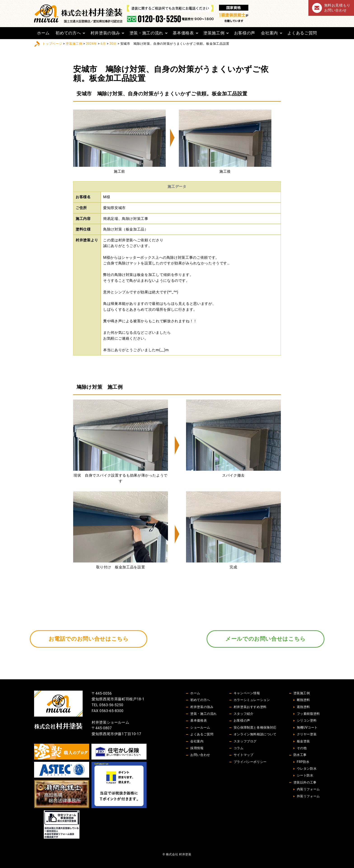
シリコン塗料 (307, 720)
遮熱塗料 (304, 707)
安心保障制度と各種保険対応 (255, 727)
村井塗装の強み (105, 33)
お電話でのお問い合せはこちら (89, 639)
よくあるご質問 (302, 33)
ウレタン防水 (307, 769)
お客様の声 (245, 33)
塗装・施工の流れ (146, 33)
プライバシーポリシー (250, 762)
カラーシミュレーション (252, 700)
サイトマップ (244, 755)
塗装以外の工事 (305, 782)
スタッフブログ (245, 741)
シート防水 (305, 775)
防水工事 (300, 755)
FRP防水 (303, 762)
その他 (302, 748)
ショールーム (200, 727)
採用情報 (197, 748)
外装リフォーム (308, 796)
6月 (103, 44)
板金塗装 (304, 741)
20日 (113, 44)
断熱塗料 (304, 700)
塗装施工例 (214, 33)
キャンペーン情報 (247, 693)
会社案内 (269, 33)
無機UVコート (307, 727)
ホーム (43, 33)
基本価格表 (183, 33)
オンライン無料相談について (255, 734)
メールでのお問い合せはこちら (265, 639)
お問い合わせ (200, 755)
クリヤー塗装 (307, 734)
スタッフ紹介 (244, 714)
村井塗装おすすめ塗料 (250, 707)
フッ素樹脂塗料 (308, 714)
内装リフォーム (308, 789)
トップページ (52, 44)
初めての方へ (68, 33)
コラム (239, 748)
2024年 (92, 44)
